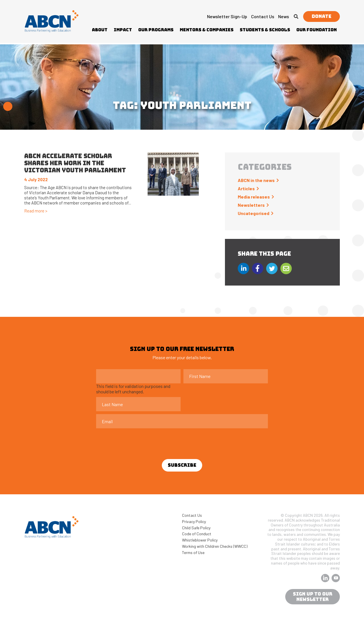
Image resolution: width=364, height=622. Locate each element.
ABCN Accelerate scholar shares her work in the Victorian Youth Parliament (75, 163)
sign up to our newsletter (313, 597)
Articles (246, 188)
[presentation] (139, 442)
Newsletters (251, 205)
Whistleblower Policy (200, 540)
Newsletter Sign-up (227, 16)
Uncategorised (254, 213)
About (100, 30)
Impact (123, 30)
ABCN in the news (256, 180)
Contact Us (263, 16)
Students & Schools (265, 30)
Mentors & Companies (207, 30)
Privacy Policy (194, 521)
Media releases (254, 197)
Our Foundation (317, 30)
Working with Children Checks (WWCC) (215, 546)
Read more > (36, 211)
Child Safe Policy (196, 528)
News (284, 16)
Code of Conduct (197, 534)
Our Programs (156, 30)
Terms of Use (193, 552)
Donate (321, 16)
